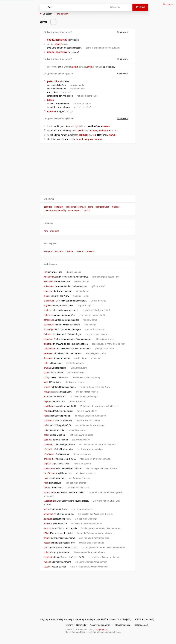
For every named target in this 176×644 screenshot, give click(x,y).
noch (46, 310)
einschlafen (49, 301)
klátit (46, 382)
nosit (46, 416)
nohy (86, 139)
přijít (90, 67)
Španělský (101, 619)
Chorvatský (149, 619)
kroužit (47, 392)
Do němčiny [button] (63, 14)
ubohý (51, 52)
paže (50, 81)
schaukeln (49, 320)
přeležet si (49, 459)
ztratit (75, 67)
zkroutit (47, 528)
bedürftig (48, 207)
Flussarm (59, 251)
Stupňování (124, 32)
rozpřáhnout (49, 473)
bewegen (48, 291)
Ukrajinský (127, 619)
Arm (46, 231)
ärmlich (87, 210)
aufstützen (49, 286)
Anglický (44, 619)
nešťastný (61, 52)
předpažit (48, 449)
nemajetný (61, 40)
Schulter (48, 334)
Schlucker (48, 282)
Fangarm (48, 251)
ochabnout (49, 421)
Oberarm (70, 251)
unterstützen (50, 349)
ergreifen (48, 306)
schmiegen (49, 329)
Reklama (69, 625)
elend (91, 207)
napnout (48, 401)
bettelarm (59, 207)
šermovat (48, 358)
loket (46, 397)
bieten (47, 296)
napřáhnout (49, 406)
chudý (51, 40)
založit (47, 524)
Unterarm (55, 231)
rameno (52, 112)
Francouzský (57, 619)
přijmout (84, 135)
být (77, 126)
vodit (81, 131)
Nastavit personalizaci (100, 625)
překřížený (49, 454)
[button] (88, 199)
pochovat (48, 445)
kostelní (47, 543)
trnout (47, 488)
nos (95, 131)
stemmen (48, 339)
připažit (47, 464)
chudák (47, 368)
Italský (69, 619)
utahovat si (105, 131)
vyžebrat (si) (50, 501)
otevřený (48, 557)
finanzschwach (103, 207)
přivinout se (49, 468)
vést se (47, 567)
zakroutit (48, 519)
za (91, 131)
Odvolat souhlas (123, 625)
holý (46, 363)
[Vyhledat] (68, 7)
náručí (112, 135)
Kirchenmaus (50, 277)
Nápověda (81, 625)
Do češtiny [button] (48, 14)
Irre (45, 272)
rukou (107, 126)
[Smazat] (92, 7)
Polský (138, 619)
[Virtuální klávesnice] (99, 7)
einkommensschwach (76, 207)
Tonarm (80, 251)
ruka (56, 81)
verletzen (48, 353)
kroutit (47, 387)
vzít (81, 139)
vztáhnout (48, 514)
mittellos (116, 207)
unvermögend (75, 210)
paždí (46, 425)
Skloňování (124, 74)
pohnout (48, 440)
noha (46, 552)
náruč (50, 100)
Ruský (90, 619)
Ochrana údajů (141, 625)
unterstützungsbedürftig (55, 210)
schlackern (49, 325)
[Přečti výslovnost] (53, 22)
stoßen (47, 344)
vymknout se (50, 492)
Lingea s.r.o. (102, 630)
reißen (47, 315)
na (92, 139)
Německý (80, 619)
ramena (98, 139)
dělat (46, 533)
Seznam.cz (168, 4)
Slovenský (114, 619)
